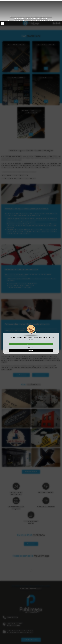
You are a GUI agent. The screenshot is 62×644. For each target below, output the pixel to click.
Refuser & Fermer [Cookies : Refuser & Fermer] (31, 326)
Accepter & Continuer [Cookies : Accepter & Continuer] (31, 323)
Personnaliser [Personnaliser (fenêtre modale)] (31, 329)
